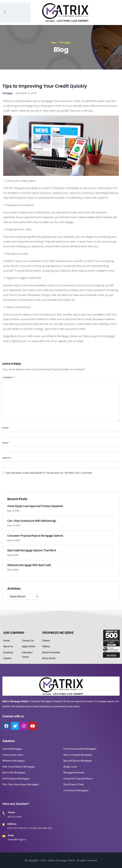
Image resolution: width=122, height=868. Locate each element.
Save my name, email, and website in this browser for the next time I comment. (49, 473)
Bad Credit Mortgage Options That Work (32, 550)
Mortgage (65, 42)
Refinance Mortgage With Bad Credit (29, 565)
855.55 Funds (15, 817)
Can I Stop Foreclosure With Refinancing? (32, 521)
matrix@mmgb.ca (17, 839)
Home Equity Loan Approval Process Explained (35, 506)
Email (6, 443)
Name (6, 428)
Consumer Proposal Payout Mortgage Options (35, 536)
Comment (9, 378)
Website (7, 458)
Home (54, 42)
